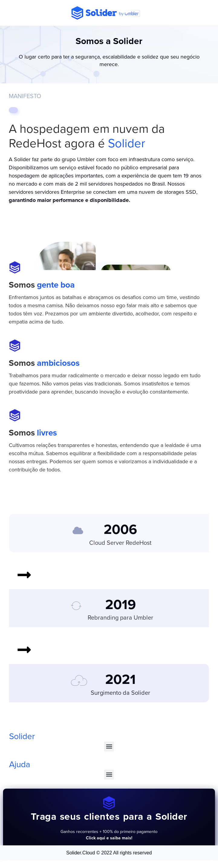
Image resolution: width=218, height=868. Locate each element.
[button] (109, 747)
